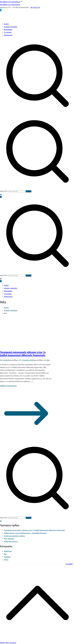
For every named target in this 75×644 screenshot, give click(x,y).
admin (6, 360)
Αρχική (6, 24)
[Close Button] (1, 281)
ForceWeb (69, 564)
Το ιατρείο (8, 32)
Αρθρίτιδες (8, 551)
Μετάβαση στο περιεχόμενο (11, 2)
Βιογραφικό (8, 30)
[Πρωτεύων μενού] (1, 197)
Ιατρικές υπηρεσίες (11, 27)
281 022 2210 (35, 7)
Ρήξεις (6, 560)
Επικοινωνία (8, 35)
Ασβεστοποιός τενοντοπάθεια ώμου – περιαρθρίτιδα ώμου (25, 533)
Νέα (48, 360)
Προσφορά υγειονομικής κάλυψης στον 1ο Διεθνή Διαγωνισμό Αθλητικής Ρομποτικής (34, 530)
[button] (1, 194)
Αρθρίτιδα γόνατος (11, 541)
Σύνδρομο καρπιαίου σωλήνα (14, 536)
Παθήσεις (7, 557)
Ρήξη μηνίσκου (9, 539)
